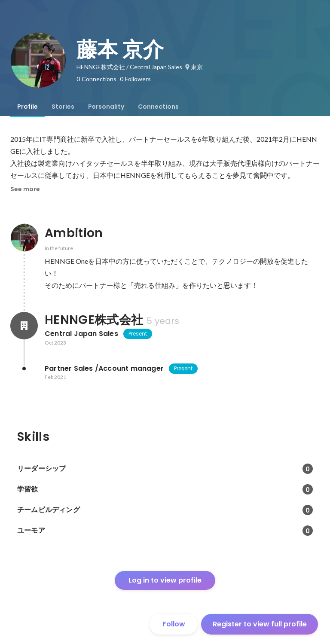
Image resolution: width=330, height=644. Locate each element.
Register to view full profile (260, 624)
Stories (63, 107)
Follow (174, 624)
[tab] (27, 107)
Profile (27, 107)
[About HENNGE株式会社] (24, 326)
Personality (106, 107)
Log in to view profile (165, 580)
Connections (158, 107)
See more (25, 189)
